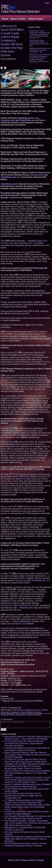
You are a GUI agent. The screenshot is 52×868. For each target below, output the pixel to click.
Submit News (36, 19)
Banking (30, 710)
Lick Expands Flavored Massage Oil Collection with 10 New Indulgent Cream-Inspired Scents (28, 817)
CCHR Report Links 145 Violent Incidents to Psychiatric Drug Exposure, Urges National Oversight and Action (24, 743)
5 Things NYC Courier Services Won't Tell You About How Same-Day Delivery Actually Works (26, 760)
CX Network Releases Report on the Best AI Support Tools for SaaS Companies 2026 (24, 801)
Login (47, 3)
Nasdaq (38, 712)
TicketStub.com (25, 243)
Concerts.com (7, 243)
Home (5, 19)
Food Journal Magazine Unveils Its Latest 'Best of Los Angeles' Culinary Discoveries (27, 749)
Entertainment (19, 710)
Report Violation (34, 715)
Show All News (7, 715)
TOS (17, 860)
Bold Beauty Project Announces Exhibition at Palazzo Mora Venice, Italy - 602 (40, 43)
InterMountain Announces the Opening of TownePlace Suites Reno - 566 (40, 50)
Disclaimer (21, 715)
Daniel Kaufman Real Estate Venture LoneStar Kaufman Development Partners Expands (26, 845)
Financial (5, 712)
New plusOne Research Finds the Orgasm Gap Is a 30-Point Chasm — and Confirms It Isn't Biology (28, 738)
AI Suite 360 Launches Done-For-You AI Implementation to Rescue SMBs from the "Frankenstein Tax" (23, 796)
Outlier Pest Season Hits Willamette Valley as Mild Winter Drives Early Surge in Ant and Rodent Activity (27, 807)
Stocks (45, 710)
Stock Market (27, 712)
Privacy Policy (28, 860)
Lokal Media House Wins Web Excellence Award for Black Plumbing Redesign (26, 813)
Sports (38, 710)
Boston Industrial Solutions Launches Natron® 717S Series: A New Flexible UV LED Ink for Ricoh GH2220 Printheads (27, 755)
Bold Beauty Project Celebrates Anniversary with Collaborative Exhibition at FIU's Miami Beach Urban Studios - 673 (40, 34)
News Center (18, 19)
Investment (15, 712)
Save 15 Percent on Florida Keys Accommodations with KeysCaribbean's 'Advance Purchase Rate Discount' (27, 773)
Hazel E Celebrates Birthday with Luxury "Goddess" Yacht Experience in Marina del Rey (28, 785)
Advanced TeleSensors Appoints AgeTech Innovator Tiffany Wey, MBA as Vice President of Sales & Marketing (28, 839)
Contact (41, 860)
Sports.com (42, 241)
